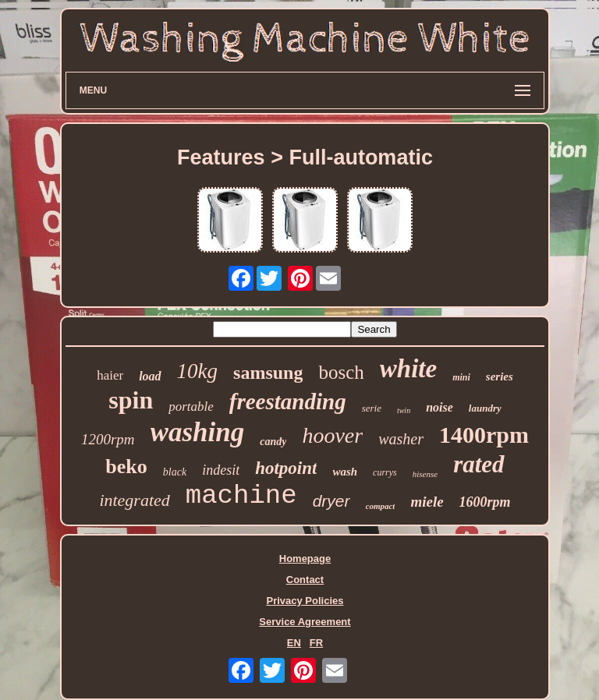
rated (478, 464)
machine (241, 496)
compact (381, 506)
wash (345, 472)
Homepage (305, 559)
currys (385, 472)
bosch (341, 372)
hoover (332, 435)
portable (191, 407)
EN (294, 643)
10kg (197, 371)
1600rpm (485, 502)
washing (198, 432)
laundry (485, 408)
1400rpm (484, 435)
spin (131, 400)
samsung (268, 373)
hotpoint (286, 468)
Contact (305, 580)
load (150, 376)
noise (440, 407)
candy (273, 442)
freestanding (288, 401)
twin (404, 410)
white (408, 369)
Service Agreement (305, 622)
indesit (221, 470)
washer (401, 439)
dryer (331, 501)
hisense (425, 474)
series (500, 377)
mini (461, 377)
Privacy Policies (305, 601)
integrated (134, 500)
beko (126, 467)
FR (316, 643)
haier (110, 375)
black (175, 472)
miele (427, 502)
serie (372, 408)
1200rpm (108, 439)
